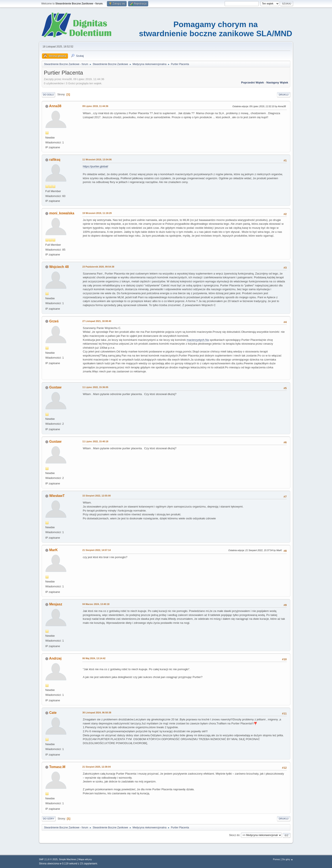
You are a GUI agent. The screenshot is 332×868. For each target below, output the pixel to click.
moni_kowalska (62, 213)
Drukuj (284, 95)
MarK (53, 550)
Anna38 (55, 106)
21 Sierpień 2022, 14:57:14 (97, 550)
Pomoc (277, 859)
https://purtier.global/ (95, 166)
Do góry (49, 819)
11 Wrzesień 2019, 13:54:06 (97, 159)
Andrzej (55, 658)
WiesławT (57, 496)
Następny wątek (277, 83)
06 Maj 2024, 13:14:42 (94, 658)
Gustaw (55, 387)
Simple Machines (68, 859)
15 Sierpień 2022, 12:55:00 (97, 496)
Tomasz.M (57, 767)
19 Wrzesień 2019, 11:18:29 (97, 213)
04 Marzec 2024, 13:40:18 (96, 604)
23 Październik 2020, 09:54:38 (98, 267)
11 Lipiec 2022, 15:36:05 (95, 387)
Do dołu (48, 95)
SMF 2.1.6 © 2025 (48, 859)
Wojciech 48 (59, 267)
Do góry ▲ (288, 859)
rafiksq (55, 160)
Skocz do (234, 835)
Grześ (54, 321)
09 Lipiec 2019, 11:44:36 (95, 106)
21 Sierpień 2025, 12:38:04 (97, 767)
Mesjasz (56, 604)
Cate (53, 713)
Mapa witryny (85, 859)
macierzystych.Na (198, 340)
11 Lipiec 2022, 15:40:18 (95, 441)
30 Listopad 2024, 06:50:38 (97, 713)
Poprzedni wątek (252, 83)
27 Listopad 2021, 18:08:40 (97, 321)
